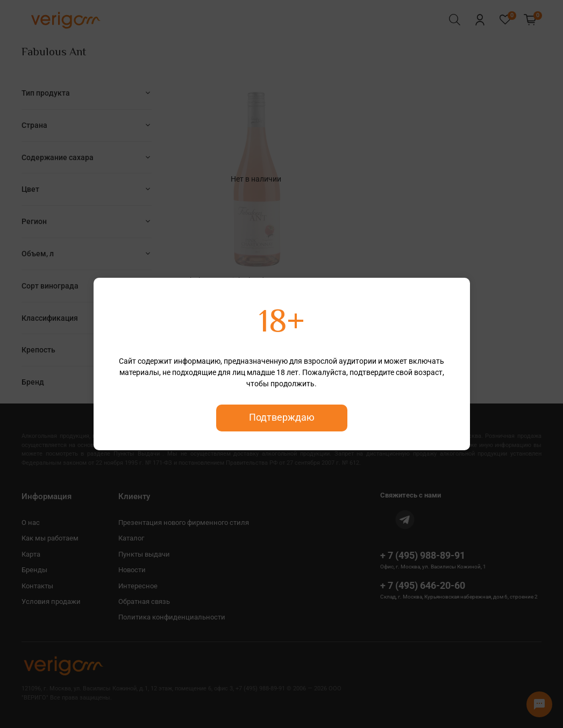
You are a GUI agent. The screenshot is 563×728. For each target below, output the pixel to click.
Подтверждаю (282, 417)
